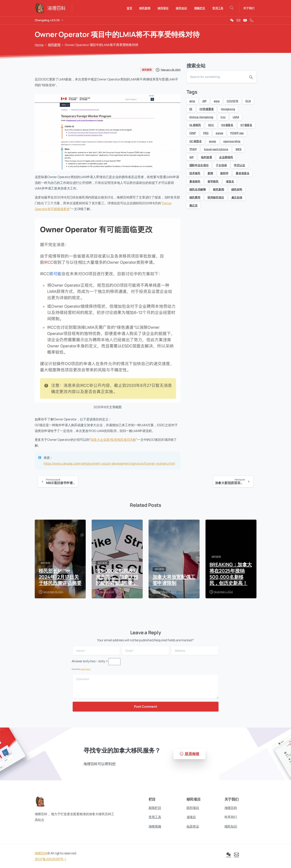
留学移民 (213, 181)
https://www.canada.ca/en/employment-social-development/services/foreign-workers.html (109, 463)
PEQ (206, 133)
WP (192, 157)
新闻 (210, 173)
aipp (217, 101)
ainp (192, 101)
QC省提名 (196, 141)
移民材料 (237, 189)
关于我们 (249, 8)
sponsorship (232, 141)
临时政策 (206, 157)
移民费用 (195, 197)
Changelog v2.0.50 (49, 20)
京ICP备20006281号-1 (50, 862)
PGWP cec (237, 133)
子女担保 (221, 165)
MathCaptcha (85, 669)
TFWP (193, 149)
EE (191, 109)
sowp (213, 141)
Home (39, 45)
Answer (77, 661)
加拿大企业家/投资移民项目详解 (113, 440)
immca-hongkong (201, 117)
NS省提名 (227, 125)
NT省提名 (246, 125)
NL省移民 (195, 125)
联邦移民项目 (216, 197)
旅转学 (224, 173)
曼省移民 (195, 181)
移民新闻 (53, 45)
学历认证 (239, 165)
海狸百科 (41, 856)
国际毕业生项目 (199, 165)
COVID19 (232, 101)
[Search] (216, 77)
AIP (205, 101)
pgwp (219, 133)
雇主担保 (237, 197)
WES (239, 149)
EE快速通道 (207, 109)
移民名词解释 (198, 189)
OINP (193, 133)
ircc (223, 117)
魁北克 (194, 205)
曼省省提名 (243, 173)
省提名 (230, 181)
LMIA (236, 117)
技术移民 (195, 173)
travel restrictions (216, 149)
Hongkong (228, 109)
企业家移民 (226, 157)
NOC (211, 125)
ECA (248, 101)
